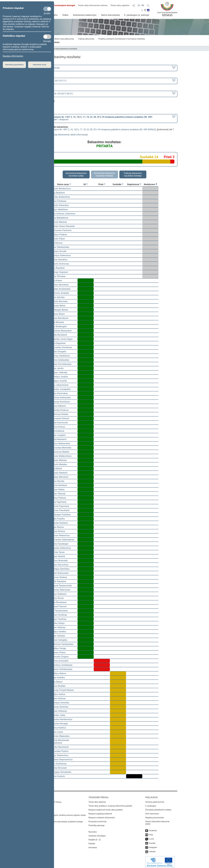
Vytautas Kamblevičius (61, 719)
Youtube (152, 841)
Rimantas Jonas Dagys (61, 339)
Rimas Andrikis (58, 678)
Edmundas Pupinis (59, 751)
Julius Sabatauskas (60, 247)
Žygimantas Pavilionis (61, 230)
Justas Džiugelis (58, 352)
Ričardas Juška (58, 715)
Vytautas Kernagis (59, 724)
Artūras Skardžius (59, 260)
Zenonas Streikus (59, 577)
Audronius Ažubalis (60, 293)
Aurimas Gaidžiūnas (60, 356)
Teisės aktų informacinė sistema (93, 5)
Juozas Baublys (58, 686)
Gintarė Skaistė (58, 556)
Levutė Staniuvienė (60, 573)
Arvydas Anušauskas (60, 289)
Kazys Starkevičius (59, 755)
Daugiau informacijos (13, 56)
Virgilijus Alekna (58, 673)
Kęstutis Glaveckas (60, 205)
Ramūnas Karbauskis (61, 398)
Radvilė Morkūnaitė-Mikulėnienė (60, 742)
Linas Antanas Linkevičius (63, 214)
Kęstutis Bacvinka (59, 301)
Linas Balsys (57, 682)
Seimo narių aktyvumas (64, 39)
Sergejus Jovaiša (59, 381)
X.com (151, 837)
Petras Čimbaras (58, 201)
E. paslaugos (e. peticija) (137, 15)
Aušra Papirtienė (58, 502)
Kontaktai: (38, 796)
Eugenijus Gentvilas (60, 703)
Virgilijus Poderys (59, 235)
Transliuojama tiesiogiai (63, 5)
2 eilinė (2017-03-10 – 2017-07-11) (50, 81)
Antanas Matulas (59, 460)
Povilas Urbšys (58, 623)
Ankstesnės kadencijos (85, 15)
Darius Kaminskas (59, 393)
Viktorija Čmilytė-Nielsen (62, 690)
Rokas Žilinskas (58, 276)
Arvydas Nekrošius (59, 477)
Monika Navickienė (60, 747)
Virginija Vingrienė (59, 272)
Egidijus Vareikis (58, 632)
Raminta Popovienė (60, 506)
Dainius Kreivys (58, 427)
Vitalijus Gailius (58, 694)
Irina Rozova (56, 243)
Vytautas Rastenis (59, 523)
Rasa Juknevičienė (59, 385)
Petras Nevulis (57, 481)
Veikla (65, 15)
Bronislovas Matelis (60, 452)
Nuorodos (93, 830)
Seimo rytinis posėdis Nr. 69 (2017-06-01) (53, 94)
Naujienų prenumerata (155, 816)
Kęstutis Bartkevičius (61, 189)
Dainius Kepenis (58, 406)
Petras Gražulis (58, 776)
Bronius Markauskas (60, 444)
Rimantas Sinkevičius (61, 548)
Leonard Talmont (59, 607)
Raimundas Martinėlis (61, 448)
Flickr (151, 833)
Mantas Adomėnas (60, 285)
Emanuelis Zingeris (60, 657)
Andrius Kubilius (58, 728)
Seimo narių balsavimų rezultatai (63, 49)
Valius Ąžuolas (58, 297)
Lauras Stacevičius (59, 565)
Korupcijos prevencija (97, 820)
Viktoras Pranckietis (60, 510)
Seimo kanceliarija (110, 15)
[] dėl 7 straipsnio (93, 118)
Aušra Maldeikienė (59, 218)
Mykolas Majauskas (60, 736)
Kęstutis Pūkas (58, 239)
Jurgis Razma (57, 527)
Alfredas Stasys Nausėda (63, 226)
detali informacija (79, 135)
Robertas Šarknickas (60, 590)
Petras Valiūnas (58, 627)
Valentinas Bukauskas (61, 331)
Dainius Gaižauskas (60, 360)
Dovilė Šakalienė (58, 581)
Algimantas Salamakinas (62, 540)
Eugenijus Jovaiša (59, 377)
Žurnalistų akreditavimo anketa (158, 808)
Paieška (92, 842)
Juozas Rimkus (58, 531)
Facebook (153, 829)
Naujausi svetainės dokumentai (102, 816)
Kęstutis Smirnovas (60, 264)
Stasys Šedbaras (58, 594)
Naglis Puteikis (58, 519)
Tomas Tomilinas (59, 615)
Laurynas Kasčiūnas (60, 402)
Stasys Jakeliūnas (59, 209)
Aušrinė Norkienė (59, 485)
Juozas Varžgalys (59, 640)
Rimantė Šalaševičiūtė (61, 586)
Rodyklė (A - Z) (95, 838)
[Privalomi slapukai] (47, 9)
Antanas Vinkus (58, 652)
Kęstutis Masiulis (59, 222)
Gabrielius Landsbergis (61, 665)
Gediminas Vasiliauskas (62, 644)
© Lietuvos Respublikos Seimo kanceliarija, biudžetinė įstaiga (57, 820)
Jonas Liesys (57, 732)
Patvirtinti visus (40, 65)
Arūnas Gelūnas (58, 698)
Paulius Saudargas (59, 544)
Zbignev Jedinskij (59, 372)
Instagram (153, 845)
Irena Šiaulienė (58, 268)
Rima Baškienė (58, 193)
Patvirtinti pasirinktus (14, 65)
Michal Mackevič (59, 439)
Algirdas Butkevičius (60, 197)
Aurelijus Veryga (58, 648)
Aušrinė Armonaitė (59, 661)
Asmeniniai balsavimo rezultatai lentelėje (104, 174)
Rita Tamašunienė (59, 611)
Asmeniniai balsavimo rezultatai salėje (76, 174)
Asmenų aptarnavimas (155, 800)
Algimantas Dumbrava (61, 347)
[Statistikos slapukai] (47, 37)
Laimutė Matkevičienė (61, 456)
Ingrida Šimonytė (59, 768)
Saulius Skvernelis (59, 561)
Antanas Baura (58, 314)
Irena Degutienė (58, 343)
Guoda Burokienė (59, 335)
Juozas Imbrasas (59, 711)
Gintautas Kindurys (60, 410)
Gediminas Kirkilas (59, 414)
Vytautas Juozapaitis (61, 389)
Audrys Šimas (57, 598)
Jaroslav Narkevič (59, 473)
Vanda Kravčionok (59, 423)
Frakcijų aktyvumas (86, 39)
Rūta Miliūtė (56, 469)
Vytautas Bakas (58, 306)
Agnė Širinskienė (58, 602)
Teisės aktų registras (120, 5)
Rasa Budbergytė (59, 326)
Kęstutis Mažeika (59, 464)
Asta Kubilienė (57, 431)
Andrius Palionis (58, 498)
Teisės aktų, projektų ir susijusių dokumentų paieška (110, 804)
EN (143, 5)
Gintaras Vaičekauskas (61, 669)
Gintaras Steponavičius (61, 760)
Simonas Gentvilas (59, 707)
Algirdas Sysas (58, 552)
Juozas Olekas (58, 489)
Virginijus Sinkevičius (61, 255)
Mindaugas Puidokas (61, 515)
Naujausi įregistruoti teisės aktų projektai (106, 808)
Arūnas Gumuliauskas (61, 364)
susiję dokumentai (61, 135)
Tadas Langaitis (58, 435)
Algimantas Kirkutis (60, 418)
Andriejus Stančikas (60, 569)
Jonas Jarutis (57, 368)
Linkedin (152, 850)
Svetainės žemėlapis (97, 834)
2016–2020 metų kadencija (46, 68)
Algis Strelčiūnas (59, 764)
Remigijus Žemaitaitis (61, 772)
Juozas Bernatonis (59, 318)
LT (139, 5)
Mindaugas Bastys (59, 310)
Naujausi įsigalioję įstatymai (100, 812)
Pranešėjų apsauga (96, 824)
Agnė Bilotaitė (57, 322)
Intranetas (93, 846)
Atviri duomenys (152, 812)
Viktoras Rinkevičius (60, 535)
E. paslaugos (151, 804)
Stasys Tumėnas (58, 619)
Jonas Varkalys (58, 636)
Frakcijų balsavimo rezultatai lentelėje (133, 174)
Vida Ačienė (56, 281)
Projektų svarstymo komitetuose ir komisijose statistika (122, 39)
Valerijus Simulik (58, 251)
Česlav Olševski (58, 494)
